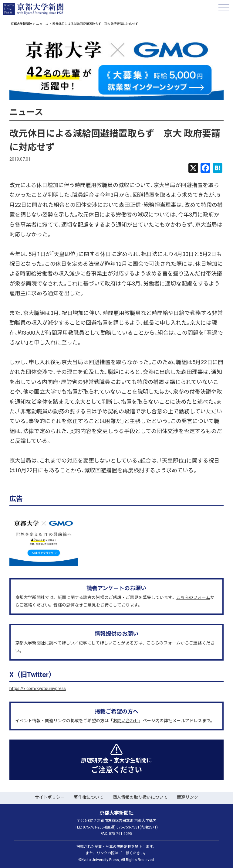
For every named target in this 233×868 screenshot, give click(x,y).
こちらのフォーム (193, 597)
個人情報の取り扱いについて (140, 797)
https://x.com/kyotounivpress (38, 689)
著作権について (89, 797)
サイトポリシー (50, 797)
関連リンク (187, 797)
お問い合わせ (126, 721)
